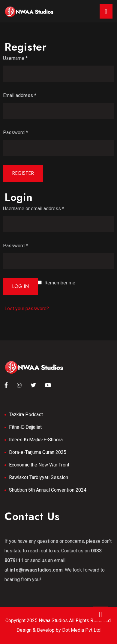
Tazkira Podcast (26, 415)
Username (15, 58)
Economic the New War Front (39, 465)
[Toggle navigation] (106, 11)
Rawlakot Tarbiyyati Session (39, 477)
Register (23, 173)
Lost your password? (27, 309)
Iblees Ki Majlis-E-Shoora (36, 440)
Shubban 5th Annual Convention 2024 (48, 490)
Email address (20, 95)
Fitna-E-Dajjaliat (25, 427)
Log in (20, 286)
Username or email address (34, 209)
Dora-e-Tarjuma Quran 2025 (38, 452)
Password (15, 132)
